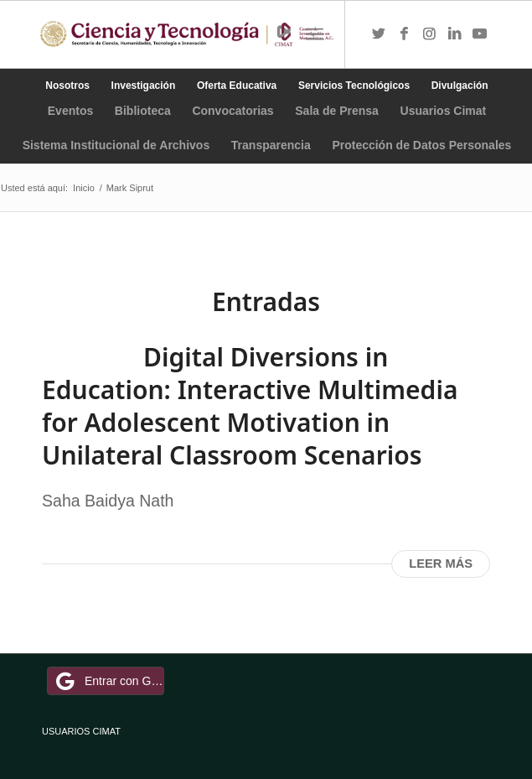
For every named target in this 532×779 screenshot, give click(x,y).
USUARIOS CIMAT (81, 731)
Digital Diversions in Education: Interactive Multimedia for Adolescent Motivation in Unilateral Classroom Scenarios (250, 406)
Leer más (441, 563)
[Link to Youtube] (479, 34)
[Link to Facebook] (404, 34)
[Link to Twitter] (379, 34)
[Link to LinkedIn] (454, 34)
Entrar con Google (108, 681)
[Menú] (315, 34)
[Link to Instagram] (429, 34)
